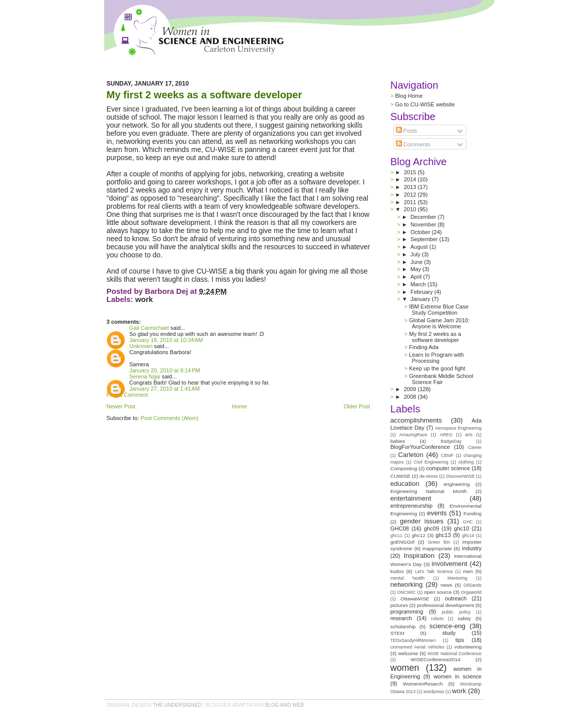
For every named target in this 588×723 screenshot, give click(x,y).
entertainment (411, 498)
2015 (411, 172)
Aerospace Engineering (458, 428)
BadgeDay (451, 441)
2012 (411, 195)
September (425, 239)
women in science (457, 676)
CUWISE (400, 476)
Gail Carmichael (149, 328)
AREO (446, 435)
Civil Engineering (431, 462)
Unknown (141, 346)
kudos (397, 571)
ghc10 (462, 528)
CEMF (447, 455)
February (422, 292)
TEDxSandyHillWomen (413, 640)
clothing (466, 462)
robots (437, 619)
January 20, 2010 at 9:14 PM (165, 370)
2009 (411, 389)
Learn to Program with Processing (436, 358)
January (421, 299)
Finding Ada (424, 347)
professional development (445, 605)
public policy (456, 612)
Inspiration (419, 556)
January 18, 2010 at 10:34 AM (166, 340)
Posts (407, 131)
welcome (408, 653)
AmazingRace (413, 435)
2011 (411, 202)
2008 (411, 397)
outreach (456, 598)
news (446, 585)
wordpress (434, 692)
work (144, 299)
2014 (411, 179)
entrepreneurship (411, 506)
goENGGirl (402, 542)
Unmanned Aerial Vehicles (417, 647)
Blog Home (409, 96)
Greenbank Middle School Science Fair (441, 379)
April (417, 277)
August (420, 247)
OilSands (472, 585)
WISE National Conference (454, 654)
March (419, 284)
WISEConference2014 (435, 659)
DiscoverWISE (461, 476)
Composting (404, 468)
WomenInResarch (423, 684)
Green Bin (439, 542)
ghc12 (418, 535)
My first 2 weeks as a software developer (204, 95)
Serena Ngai (145, 376)
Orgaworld (471, 592)
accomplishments (416, 420)
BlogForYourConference (420, 447)
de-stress (429, 476)
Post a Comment (127, 395)
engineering (457, 484)
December (424, 217)
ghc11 (396, 536)
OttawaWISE (415, 599)
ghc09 (431, 528)
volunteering (468, 647)
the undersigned (177, 705)
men (468, 571)
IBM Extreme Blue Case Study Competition (439, 310)
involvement (450, 564)
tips (460, 640)
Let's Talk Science (434, 572)
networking (407, 584)
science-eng (447, 626)
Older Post (357, 406)
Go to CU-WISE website (425, 104)
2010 (411, 209)
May (417, 269)
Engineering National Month (429, 491)
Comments (413, 144)
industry (472, 548)
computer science (448, 468)
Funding (472, 513)
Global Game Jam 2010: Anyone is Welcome (439, 323)
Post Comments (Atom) (169, 418)
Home (240, 406)
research (401, 618)
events (437, 513)
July (416, 254)
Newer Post (121, 406)
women (405, 668)
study (449, 633)
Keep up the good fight (437, 368)
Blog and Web (285, 705)
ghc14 (468, 536)
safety (464, 618)
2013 (411, 187)
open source (438, 592)
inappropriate (437, 548)
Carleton (411, 455)
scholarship (403, 626)
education (405, 484)
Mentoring (457, 578)
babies (398, 441)
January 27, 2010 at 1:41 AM (164, 389)
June (417, 262)
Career (475, 447)
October (421, 232)
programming (407, 612)
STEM (397, 633)
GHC (468, 522)
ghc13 (443, 535)
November (424, 224)
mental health (408, 578)
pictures (399, 605)
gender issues (422, 521)
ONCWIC (407, 592)
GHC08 (400, 528)
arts (469, 435)
